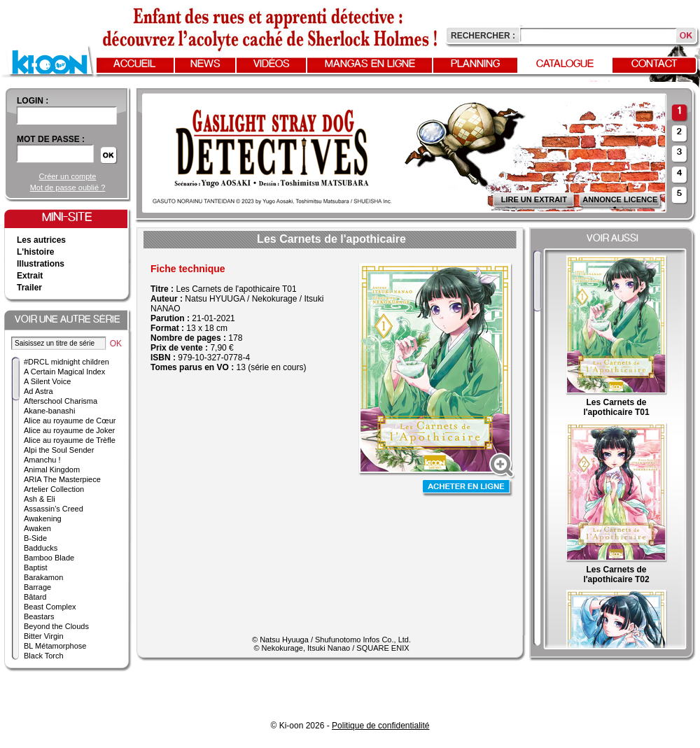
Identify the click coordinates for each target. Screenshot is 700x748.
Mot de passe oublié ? (68, 188)
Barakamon (43, 577)
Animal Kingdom (52, 470)
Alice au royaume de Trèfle (70, 440)
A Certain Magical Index (64, 372)
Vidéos (272, 64)
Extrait (30, 276)
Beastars (39, 616)
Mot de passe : (51, 139)
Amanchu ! (42, 460)
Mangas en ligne (370, 64)
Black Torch (44, 656)
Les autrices (41, 240)
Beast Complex (50, 607)
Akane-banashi (49, 411)
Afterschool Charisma (61, 401)
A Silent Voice (47, 381)
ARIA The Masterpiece (62, 479)
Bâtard (35, 597)
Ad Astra (38, 391)
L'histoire (36, 252)
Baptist (36, 567)
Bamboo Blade (49, 558)
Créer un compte (68, 176)
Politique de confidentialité (380, 726)
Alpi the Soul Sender (59, 450)
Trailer (29, 288)
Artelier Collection (54, 489)
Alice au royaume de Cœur (70, 421)
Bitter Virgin (44, 636)
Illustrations (41, 264)
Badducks (41, 548)
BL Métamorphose (55, 646)
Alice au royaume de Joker (69, 430)
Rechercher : (483, 36)
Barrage (37, 587)
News (205, 64)
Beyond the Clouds (56, 626)
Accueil (134, 64)
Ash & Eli (40, 499)
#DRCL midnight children (66, 362)
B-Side (35, 538)
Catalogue (565, 64)
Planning (475, 64)
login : (33, 101)
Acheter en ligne (468, 488)
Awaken (37, 528)
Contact (654, 64)
